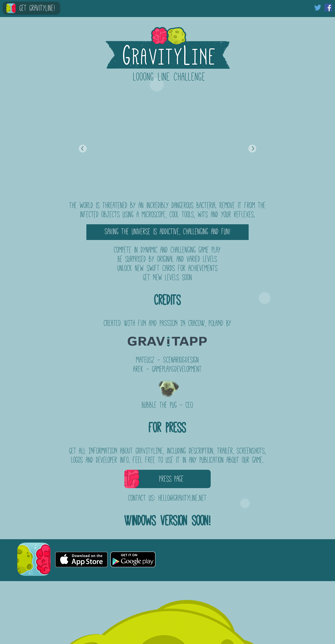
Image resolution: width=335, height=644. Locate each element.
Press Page (172, 479)
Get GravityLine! (37, 8)
